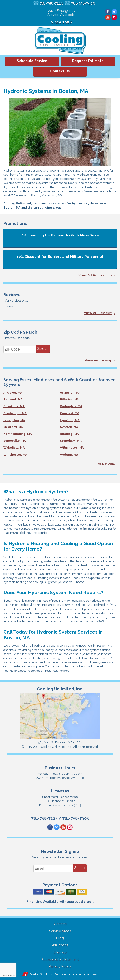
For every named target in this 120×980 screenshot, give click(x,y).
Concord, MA (70, 413)
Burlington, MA (71, 406)
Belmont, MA (13, 399)
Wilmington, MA (72, 447)
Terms (12, 975)
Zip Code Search (20, 332)
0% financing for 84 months (60, 235)
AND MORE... (107, 464)
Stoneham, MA (71, 441)
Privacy (4, 975)
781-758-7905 (83, 3)
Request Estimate (88, 61)
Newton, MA (69, 427)
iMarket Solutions (41, 974)
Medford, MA (13, 427)
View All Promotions (95, 275)
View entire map (99, 360)
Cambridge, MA (15, 413)
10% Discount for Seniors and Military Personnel (60, 257)
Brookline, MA (14, 406)
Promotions (15, 223)
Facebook (108, 12)
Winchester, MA (15, 455)
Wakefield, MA (14, 447)
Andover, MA (13, 393)
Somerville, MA (15, 441)
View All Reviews (98, 313)
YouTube (108, 17)
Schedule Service (32, 61)
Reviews (12, 295)
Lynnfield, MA (70, 420)
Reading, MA (69, 434)
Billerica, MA (69, 399)
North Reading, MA (18, 434)
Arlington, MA (70, 393)
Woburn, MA (69, 455)
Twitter (114, 12)
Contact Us (60, 71)
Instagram (114, 17)
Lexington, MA (14, 420)
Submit (80, 868)
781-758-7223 (51, 3)
